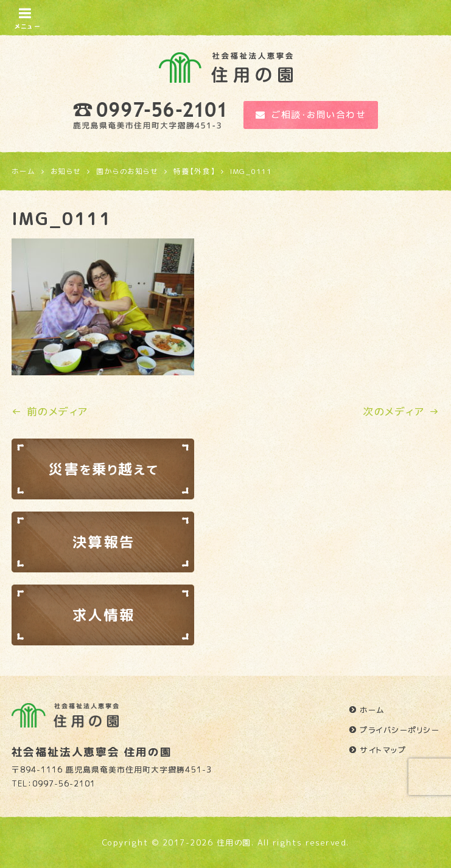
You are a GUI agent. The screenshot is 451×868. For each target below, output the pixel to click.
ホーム (372, 710)
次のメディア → (401, 411)
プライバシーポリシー (400, 730)
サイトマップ (383, 750)
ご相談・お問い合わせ (311, 115)
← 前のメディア (50, 411)
